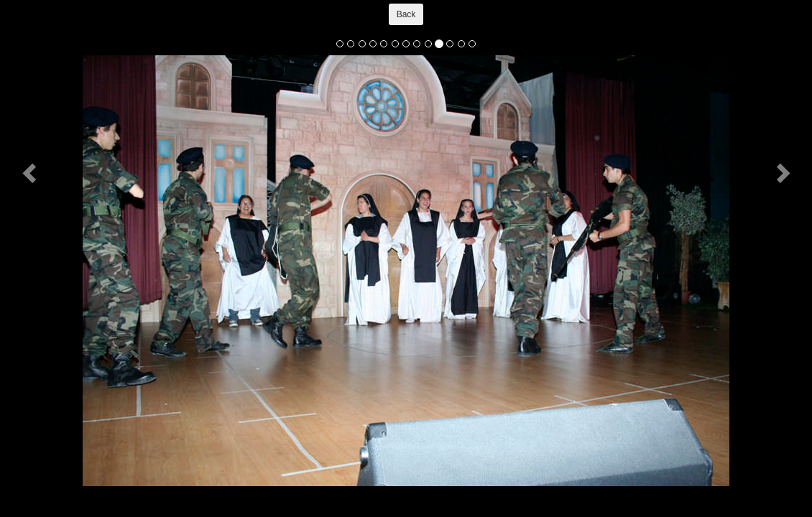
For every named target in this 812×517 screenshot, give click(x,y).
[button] (31, 172)
